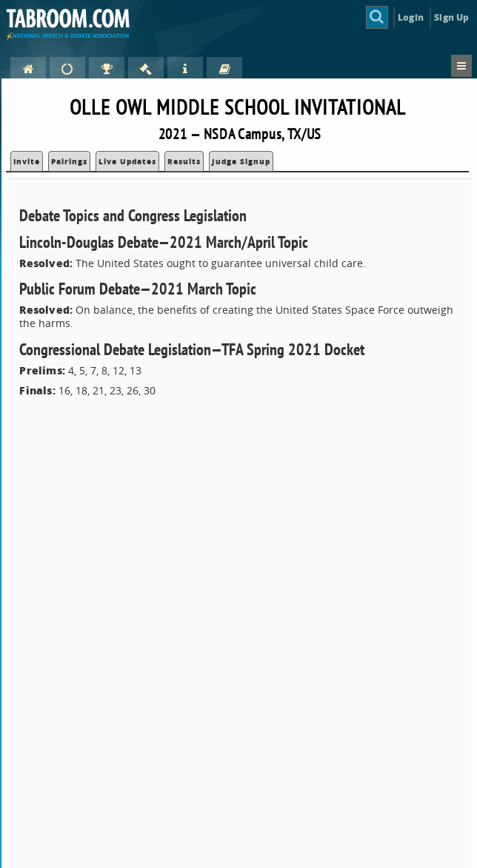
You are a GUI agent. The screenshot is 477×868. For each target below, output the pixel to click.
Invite (27, 161)
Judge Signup (241, 161)
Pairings (69, 161)
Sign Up (451, 17)
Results (184, 161)
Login (411, 17)
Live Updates (127, 161)
